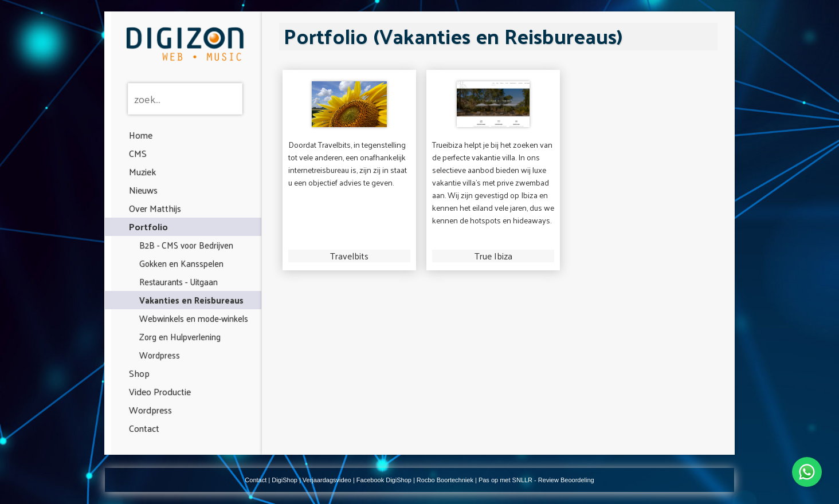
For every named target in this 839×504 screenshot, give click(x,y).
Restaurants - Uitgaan (179, 281)
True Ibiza (493, 256)
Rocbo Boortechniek (445, 480)
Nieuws (143, 190)
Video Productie (160, 391)
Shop (139, 373)
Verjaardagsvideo (327, 480)
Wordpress (160, 355)
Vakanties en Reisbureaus (191, 300)
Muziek (142, 172)
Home (141, 135)
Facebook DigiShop (384, 480)
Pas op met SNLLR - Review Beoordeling (536, 480)
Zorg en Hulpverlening (180, 336)
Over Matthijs (155, 208)
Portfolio (148, 227)
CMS (138, 153)
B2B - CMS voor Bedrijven (186, 245)
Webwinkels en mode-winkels (194, 318)
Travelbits (349, 256)
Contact (144, 428)
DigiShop (285, 480)
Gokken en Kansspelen (181, 263)
